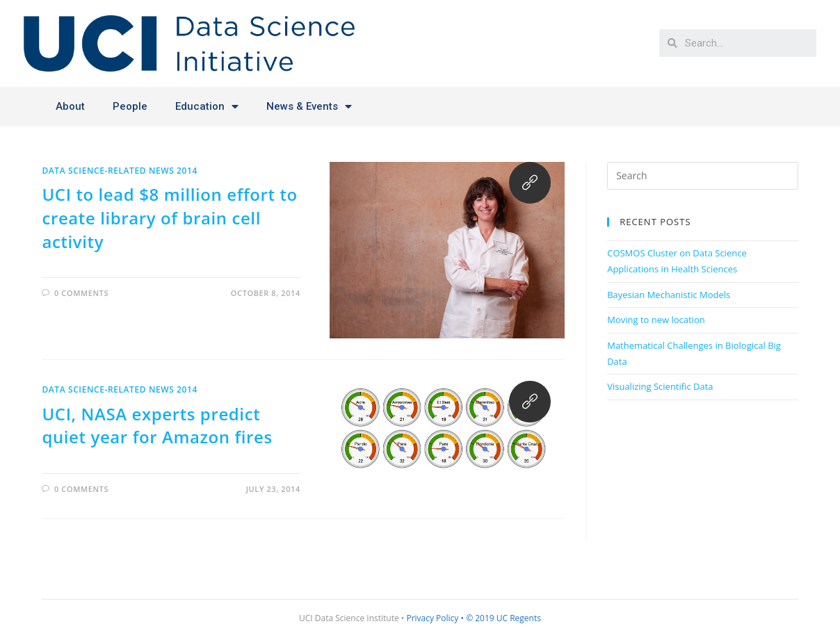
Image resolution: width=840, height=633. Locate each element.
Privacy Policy (432, 618)
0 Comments (81, 293)
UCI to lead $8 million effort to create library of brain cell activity (169, 217)
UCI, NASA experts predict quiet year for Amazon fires (157, 426)
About (70, 106)
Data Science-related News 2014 (120, 171)
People (130, 106)
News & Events (309, 107)
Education (207, 107)
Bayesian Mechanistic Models (669, 295)
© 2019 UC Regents (503, 618)
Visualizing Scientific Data (660, 386)
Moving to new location (656, 320)
